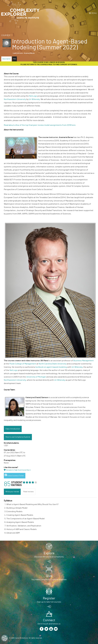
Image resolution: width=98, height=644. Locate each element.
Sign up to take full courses (49, 602)
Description (6, 59)
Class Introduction (13, 429)
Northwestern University (15, 99)
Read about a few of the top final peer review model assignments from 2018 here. (40, 125)
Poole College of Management (23, 364)
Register (49, 598)
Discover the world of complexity (49, 557)
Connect (49, 620)
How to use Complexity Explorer (18, 437)
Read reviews (29, 492)
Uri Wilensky (34, 99)
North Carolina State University (53, 364)
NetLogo (33, 96)
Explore (49, 553)
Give (49, 576)
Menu (94, 13)
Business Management (84, 361)
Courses (6, 35)
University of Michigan (36, 377)
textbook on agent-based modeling (51, 367)
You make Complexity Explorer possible (49, 580)
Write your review (12, 492)
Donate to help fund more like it (18, 470)
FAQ (14, 59)
